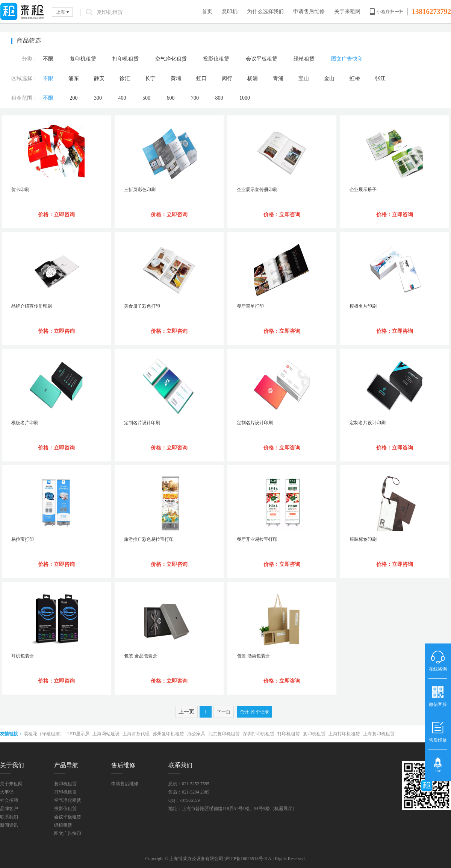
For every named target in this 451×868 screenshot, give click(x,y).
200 (74, 98)
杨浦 (253, 78)
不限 (48, 59)
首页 (207, 11)
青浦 (278, 78)
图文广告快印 (347, 59)
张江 (380, 78)
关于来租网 (347, 11)
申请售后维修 (309, 11)
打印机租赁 (126, 59)
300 (98, 98)
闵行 (227, 78)
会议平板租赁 (262, 59)
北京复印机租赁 (224, 734)
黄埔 (176, 78)
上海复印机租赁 (379, 734)
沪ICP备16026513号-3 (246, 859)
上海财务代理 (136, 734)
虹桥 (355, 78)
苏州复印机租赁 (168, 734)
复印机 (230, 11)
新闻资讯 (9, 825)
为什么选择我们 (265, 11)
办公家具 (196, 734)
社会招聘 (9, 800)
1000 (245, 98)
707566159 (189, 800)
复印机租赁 (83, 59)
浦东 (74, 78)
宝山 (304, 78)
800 (219, 98)
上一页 (186, 712)
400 (122, 98)
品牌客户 (9, 809)
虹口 (201, 78)
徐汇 (125, 78)
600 (171, 98)
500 (146, 98)
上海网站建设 (106, 734)
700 (195, 98)
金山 (329, 78)
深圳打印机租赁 (259, 734)
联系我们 (9, 817)
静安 (99, 78)
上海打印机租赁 (344, 734)
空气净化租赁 (171, 59)
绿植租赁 (304, 59)
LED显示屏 (78, 734)
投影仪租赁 (216, 59)
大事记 (7, 792)
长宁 (150, 78)
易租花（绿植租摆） (44, 734)
